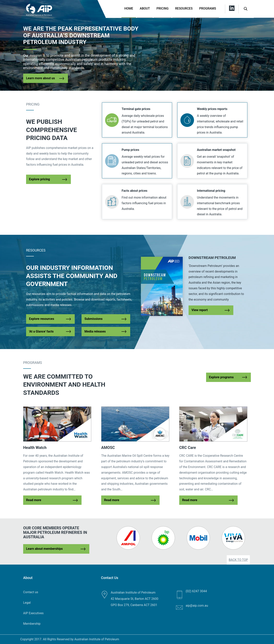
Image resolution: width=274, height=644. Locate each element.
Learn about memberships (44, 549)
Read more (34, 500)
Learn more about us (40, 78)
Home (129, 8)
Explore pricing (40, 179)
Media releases (95, 331)
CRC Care (188, 448)
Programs (208, 8)
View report (200, 310)
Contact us (31, 592)
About (145, 8)
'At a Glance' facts (41, 331)
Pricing (162, 8)
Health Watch (35, 448)
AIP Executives (33, 613)
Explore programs (221, 377)
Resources (184, 8)
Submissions (94, 319)
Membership (32, 624)
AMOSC (108, 448)
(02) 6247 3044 (196, 591)
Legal (27, 603)
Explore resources (42, 319)
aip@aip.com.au (197, 606)
